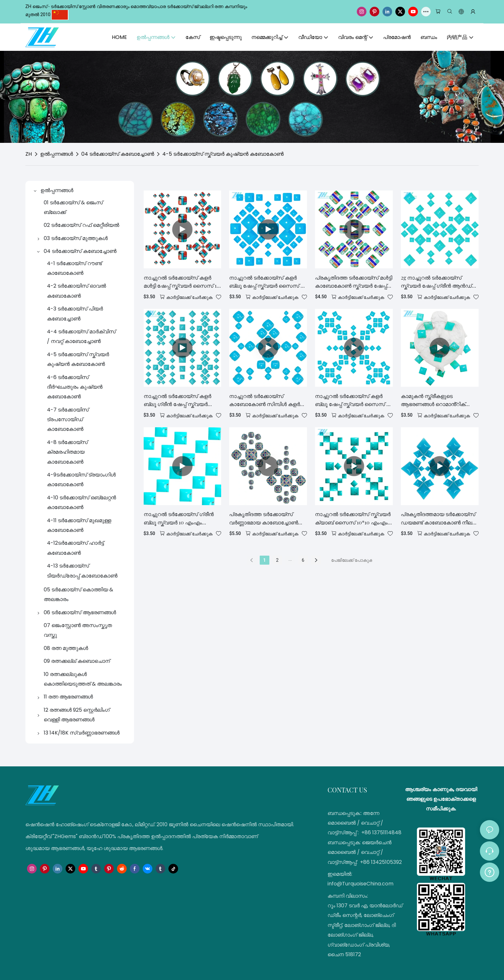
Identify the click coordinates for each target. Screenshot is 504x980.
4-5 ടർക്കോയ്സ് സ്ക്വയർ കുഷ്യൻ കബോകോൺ (223, 154)
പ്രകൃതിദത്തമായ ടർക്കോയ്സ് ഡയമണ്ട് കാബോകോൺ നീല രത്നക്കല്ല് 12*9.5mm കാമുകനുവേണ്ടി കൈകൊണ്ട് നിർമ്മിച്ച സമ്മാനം (438, 518)
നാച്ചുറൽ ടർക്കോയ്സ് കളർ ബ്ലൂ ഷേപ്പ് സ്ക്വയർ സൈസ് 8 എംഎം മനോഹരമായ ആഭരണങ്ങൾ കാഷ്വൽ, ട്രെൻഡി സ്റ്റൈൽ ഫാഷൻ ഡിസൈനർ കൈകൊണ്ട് (266, 282)
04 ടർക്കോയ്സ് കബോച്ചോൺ (118, 154)
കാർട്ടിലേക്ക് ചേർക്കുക (189, 297)
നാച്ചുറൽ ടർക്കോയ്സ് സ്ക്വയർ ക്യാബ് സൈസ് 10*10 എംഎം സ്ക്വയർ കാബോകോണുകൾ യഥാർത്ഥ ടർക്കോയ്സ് (353, 518)
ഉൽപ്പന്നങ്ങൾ (57, 154)
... (290, 559)
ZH (29, 154)
